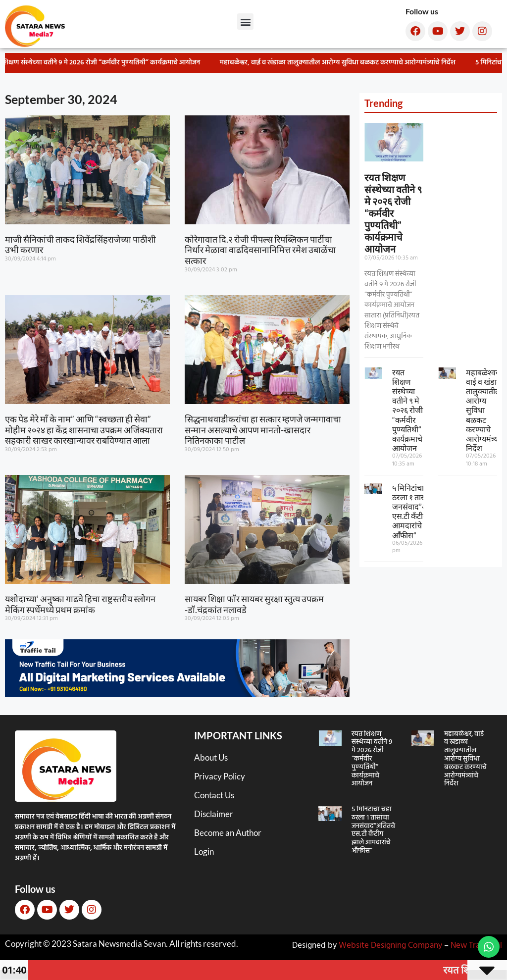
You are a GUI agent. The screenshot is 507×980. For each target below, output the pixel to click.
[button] (245, 22)
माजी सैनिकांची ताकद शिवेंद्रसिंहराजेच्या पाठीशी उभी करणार (80, 245)
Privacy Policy (220, 776)
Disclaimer (214, 814)
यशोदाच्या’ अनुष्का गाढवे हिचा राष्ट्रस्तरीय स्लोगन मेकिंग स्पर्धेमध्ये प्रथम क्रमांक (80, 604)
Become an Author (228, 833)
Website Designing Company (390, 946)
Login (204, 851)
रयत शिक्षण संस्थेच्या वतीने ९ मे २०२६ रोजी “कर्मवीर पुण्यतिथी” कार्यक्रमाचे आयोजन (393, 213)
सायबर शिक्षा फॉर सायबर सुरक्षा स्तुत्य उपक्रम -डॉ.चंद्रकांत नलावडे (254, 604)
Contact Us (214, 795)
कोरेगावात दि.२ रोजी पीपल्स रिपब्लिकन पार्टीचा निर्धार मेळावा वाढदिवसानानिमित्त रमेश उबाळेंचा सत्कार (260, 250)
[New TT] (177, 694)
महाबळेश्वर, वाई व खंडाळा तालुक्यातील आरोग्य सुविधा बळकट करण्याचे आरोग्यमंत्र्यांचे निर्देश (341, 63)
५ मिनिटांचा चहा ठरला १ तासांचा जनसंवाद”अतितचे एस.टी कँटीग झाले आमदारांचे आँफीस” (418, 511)
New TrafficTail (476, 946)
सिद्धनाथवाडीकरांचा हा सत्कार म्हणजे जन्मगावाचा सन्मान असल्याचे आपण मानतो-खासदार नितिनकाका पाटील (263, 430)
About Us (211, 757)
